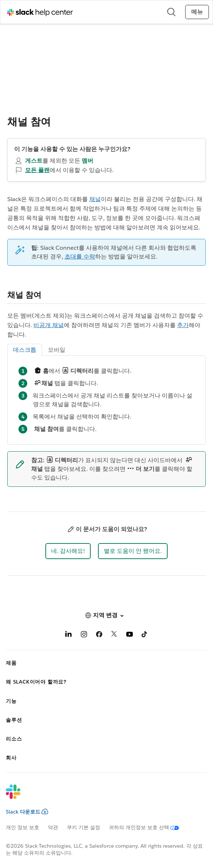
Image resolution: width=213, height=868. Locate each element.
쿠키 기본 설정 (83, 827)
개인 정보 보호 (22, 827)
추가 (183, 325)
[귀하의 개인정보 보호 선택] (148, 827)
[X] (114, 635)
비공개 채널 (49, 325)
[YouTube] (130, 635)
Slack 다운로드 (27, 812)
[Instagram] (84, 635)
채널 (95, 199)
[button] (68, 551)
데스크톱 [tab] (25, 350)
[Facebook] (99, 635)
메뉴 (197, 12)
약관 (53, 827)
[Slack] (101, 796)
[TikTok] (145, 635)
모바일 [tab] (57, 350)
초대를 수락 (80, 256)
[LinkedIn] (69, 635)
